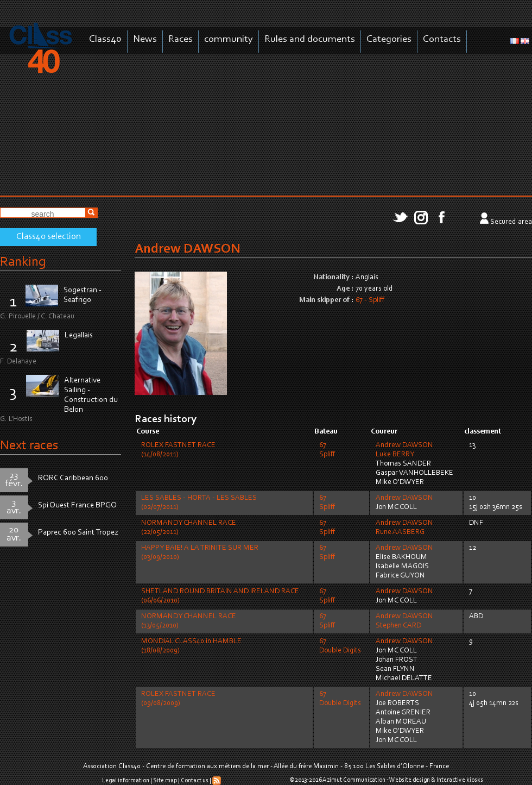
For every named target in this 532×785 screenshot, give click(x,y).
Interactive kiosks (460, 780)
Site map (165, 781)
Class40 (105, 39)
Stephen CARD (398, 626)
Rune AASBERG (400, 532)
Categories (389, 39)
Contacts (442, 39)
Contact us (195, 781)
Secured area (511, 222)
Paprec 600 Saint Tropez (78, 533)
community (229, 39)
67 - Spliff (370, 300)
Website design (410, 780)
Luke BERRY (395, 455)
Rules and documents (310, 39)
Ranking (23, 262)
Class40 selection (49, 237)
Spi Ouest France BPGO (77, 505)
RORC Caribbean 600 (73, 478)
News (145, 39)
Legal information (126, 781)
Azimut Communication (354, 780)
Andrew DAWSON (404, 445)
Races (180, 39)
